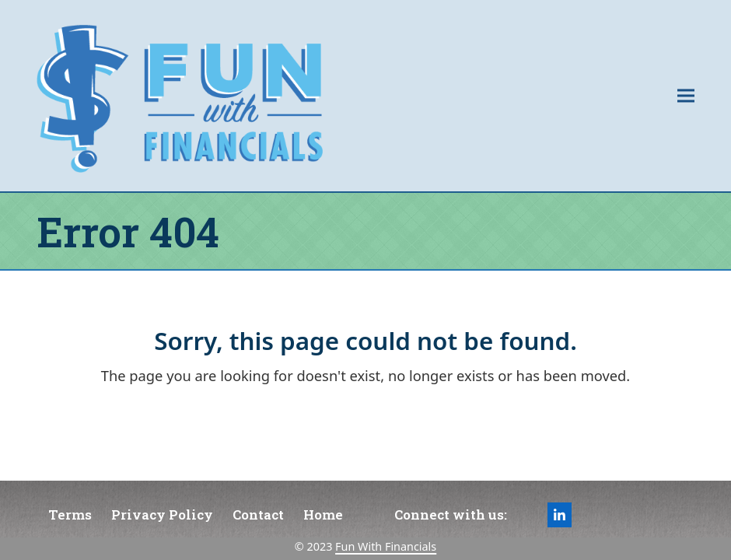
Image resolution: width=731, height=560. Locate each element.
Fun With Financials (386, 546)
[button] (686, 95)
